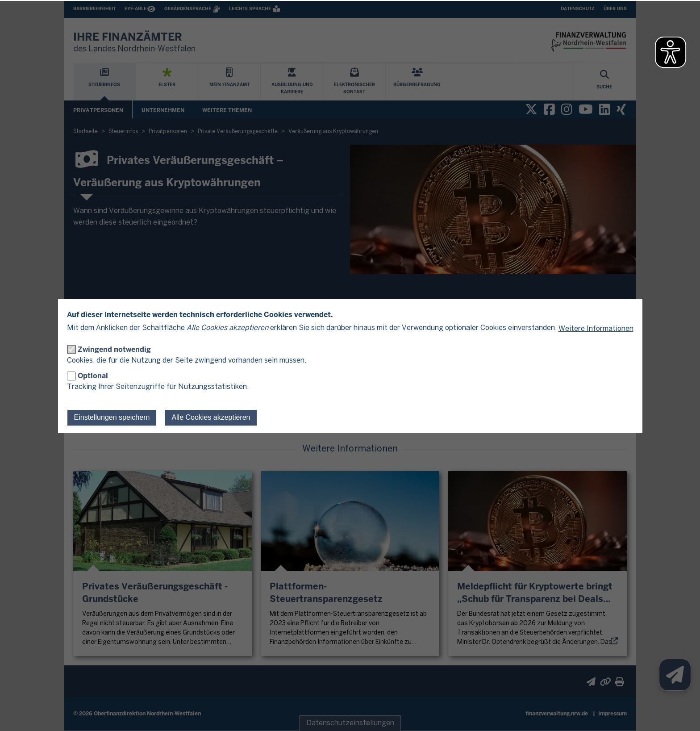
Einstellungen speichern (112, 417)
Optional (93, 376)
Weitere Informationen (596, 329)
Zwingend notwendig (114, 349)
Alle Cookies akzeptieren (211, 417)
